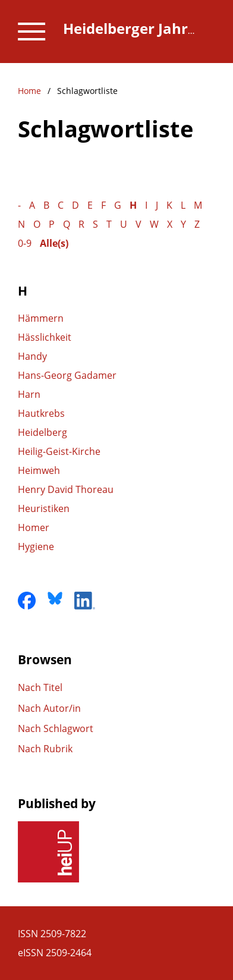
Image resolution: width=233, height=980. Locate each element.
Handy (32, 356)
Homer (34, 527)
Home (29, 91)
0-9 (25, 243)
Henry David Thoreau (66, 489)
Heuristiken (44, 508)
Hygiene (36, 546)
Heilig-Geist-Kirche (59, 451)
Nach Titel (40, 687)
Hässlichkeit (45, 337)
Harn (29, 394)
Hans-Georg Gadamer (67, 375)
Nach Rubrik (45, 749)
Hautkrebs (41, 413)
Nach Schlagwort (56, 728)
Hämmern (41, 318)
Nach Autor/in (49, 708)
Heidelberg (42, 432)
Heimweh (39, 470)
